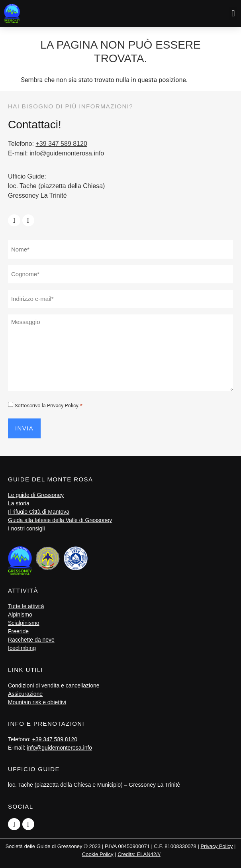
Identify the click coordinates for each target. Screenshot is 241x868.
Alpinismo (20, 615)
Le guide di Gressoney (36, 495)
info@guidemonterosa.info (67, 153)
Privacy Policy (63, 406)
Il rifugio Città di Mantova (39, 512)
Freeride (18, 631)
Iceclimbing (22, 648)
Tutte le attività (26, 606)
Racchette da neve (31, 640)
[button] (233, 13)
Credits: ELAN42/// (139, 854)
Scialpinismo (24, 623)
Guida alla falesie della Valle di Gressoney (60, 520)
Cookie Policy (98, 854)
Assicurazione (25, 694)
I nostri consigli (26, 528)
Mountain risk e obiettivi (37, 702)
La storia (19, 503)
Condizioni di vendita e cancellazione (54, 685)
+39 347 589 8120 (61, 144)
